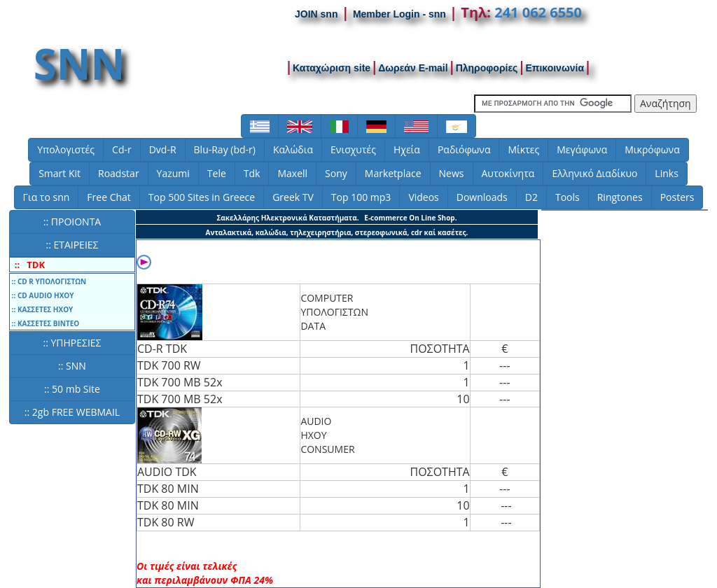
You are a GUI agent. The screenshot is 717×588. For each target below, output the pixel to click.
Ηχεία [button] (407, 149)
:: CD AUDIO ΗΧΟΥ (42, 295)
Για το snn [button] (47, 197)
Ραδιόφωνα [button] (464, 149)
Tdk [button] (252, 173)
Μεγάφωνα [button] (582, 149)
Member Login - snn (399, 14)
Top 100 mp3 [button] (361, 197)
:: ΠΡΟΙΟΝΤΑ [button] (72, 222)
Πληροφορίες (487, 68)
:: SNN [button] (72, 366)
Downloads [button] (482, 197)
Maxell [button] (292, 173)
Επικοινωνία (555, 68)
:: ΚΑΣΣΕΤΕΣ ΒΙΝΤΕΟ (44, 323)
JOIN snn (316, 14)
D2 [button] (531, 197)
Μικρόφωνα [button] (652, 149)
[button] (260, 126)
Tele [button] (217, 173)
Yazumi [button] (173, 173)
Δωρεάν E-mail (413, 68)
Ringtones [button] (620, 197)
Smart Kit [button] (60, 173)
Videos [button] (423, 197)
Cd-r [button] (122, 149)
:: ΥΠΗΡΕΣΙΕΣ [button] (72, 343)
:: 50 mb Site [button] (72, 389)
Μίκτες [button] (523, 149)
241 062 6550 (538, 12)
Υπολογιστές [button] (66, 149)
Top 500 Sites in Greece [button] (202, 197)
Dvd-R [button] (163, 149)
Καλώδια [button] (293, 149)
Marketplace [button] (393, 173)
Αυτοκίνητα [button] (508, 173)
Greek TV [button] (293, 197)
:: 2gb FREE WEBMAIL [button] (72, 412)
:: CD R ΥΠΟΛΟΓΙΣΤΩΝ (48, 281)
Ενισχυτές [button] (353, 149)
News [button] (452, 173)
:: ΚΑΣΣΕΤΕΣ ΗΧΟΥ (41, 309)
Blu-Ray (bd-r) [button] (225, 149)
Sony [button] (336, 173)
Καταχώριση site (332, 68)
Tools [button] (568, 197)
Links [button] (666, 173)
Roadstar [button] (119, 173)
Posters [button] (677, 197)
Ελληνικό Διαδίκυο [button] (594, 173)
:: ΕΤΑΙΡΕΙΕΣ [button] (72, 245)
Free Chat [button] (109, 197)
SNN (79, 64)
